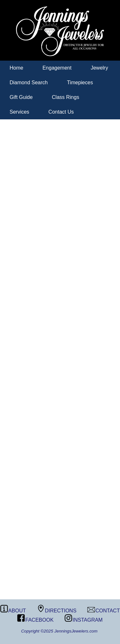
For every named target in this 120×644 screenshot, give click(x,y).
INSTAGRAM (84, 620)
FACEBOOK (35, 620)
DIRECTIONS (57, 611)
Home (16, 68)
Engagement (57, 68)
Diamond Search (29, 82)
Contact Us (61, 112)
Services (19, 112)
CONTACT (104, 611)
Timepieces (80, 82)
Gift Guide (21, 97)
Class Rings (65, 97)
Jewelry (99, 68)
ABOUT (13, 611)
